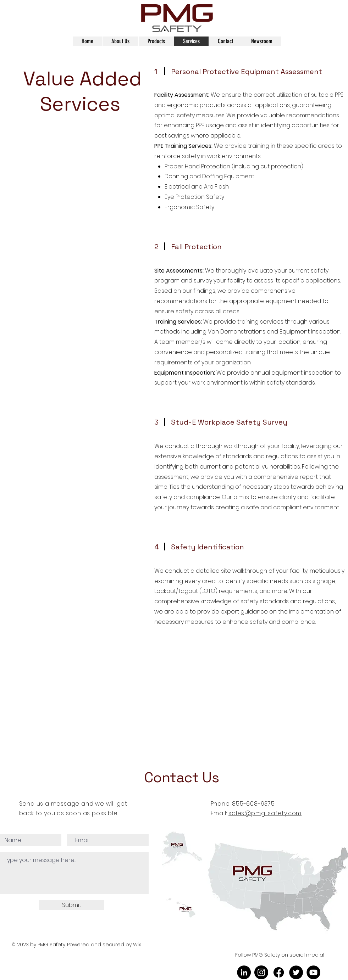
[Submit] (72, 905)
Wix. (138, 945)
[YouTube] (313, 972)
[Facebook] (279, 972)
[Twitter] (296, 972)
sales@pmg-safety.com (265, 813)
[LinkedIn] (244, 972)
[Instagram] (261, 972)
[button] (120, 41)
